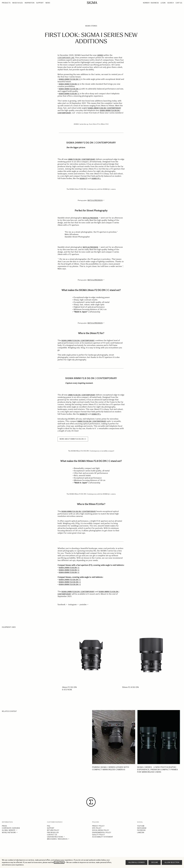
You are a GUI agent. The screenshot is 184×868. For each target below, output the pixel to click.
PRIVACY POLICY (98, 826)
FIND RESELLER (53, 833)
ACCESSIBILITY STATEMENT (103, 837)
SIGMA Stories (91, 26)
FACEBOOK (141, 830)
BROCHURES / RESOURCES (57, 839)
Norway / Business (151, 3)
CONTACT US (52, 835)
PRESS (4, 826)
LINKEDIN (141, 833)
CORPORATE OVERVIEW (11, 828)
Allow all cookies (137, 862)
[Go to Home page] (92, 3)
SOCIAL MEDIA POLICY (101, 830)
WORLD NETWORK (9, 833)
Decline (155, 862)
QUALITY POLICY (98, 835)
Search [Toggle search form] (171, 3)
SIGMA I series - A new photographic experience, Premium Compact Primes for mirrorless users (157, 770)
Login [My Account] (163, 3)
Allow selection (172, 862)
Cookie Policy (59, 862)
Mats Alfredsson (95, 200)
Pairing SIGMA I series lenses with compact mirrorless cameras (111, 768)
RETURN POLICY (53, 830)
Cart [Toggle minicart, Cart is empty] (179, 3)
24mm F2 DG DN (69, 687)
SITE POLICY (97, 828)
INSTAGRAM (142, 828)
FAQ (49, 826)
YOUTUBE (141, 826)
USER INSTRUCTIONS (55, 837)
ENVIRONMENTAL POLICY (102, 833)
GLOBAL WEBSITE (9, 830)
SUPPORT (51, 828)
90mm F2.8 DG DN (130, 687)
